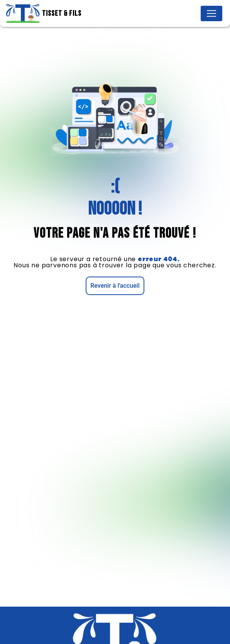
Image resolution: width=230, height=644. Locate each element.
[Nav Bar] (211, 13)
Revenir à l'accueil (115, 286)
